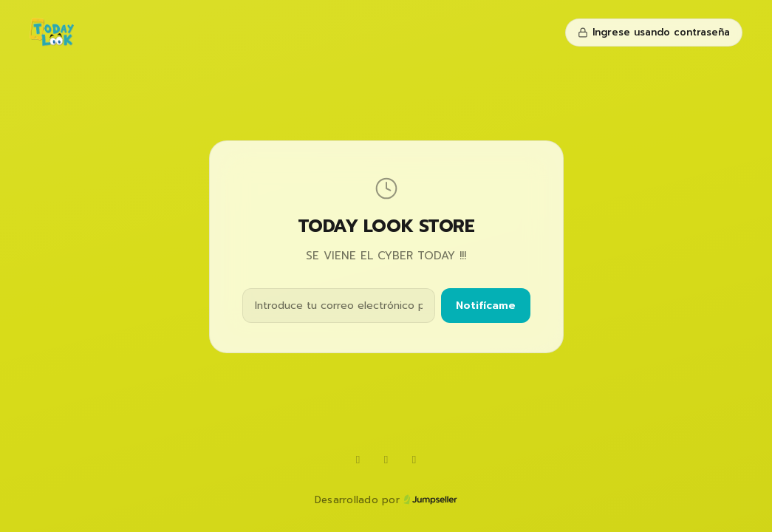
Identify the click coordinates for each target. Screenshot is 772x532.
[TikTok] (386, 460)
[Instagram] (414, 460)
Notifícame (486, 306)
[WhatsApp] (358, 460)
